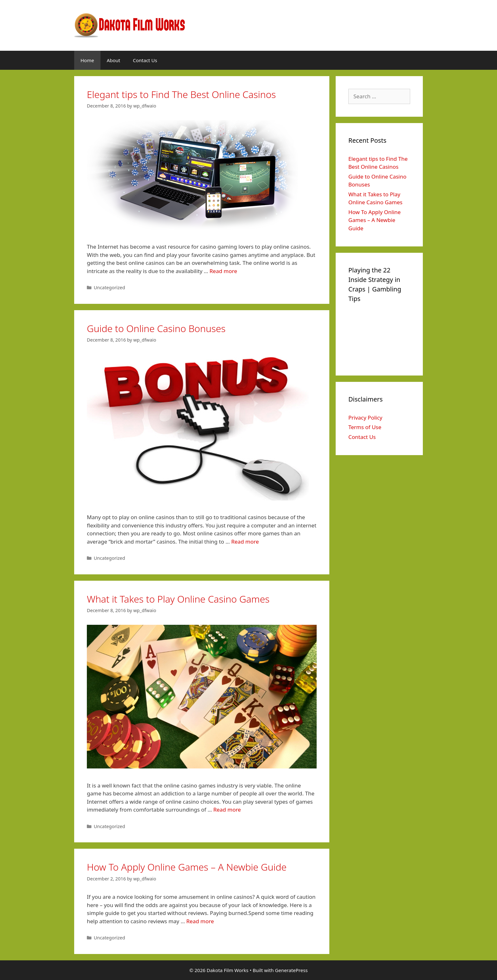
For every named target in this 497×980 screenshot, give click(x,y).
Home (87, 60)
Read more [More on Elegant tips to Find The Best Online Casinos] (223, 271)
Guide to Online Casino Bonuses (156, 328)
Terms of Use (365, 427)
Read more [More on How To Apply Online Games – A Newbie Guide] (200, 921)
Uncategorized (110, 287)
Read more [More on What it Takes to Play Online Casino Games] (227, 810)
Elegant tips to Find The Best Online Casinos (181, 94)
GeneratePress (291, 970)
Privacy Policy (365, 418)
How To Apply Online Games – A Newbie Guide (187, 867)
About (114, 60)
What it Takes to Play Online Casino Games (178, 599)
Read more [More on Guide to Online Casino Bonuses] (245, 542)
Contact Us (145, 60)
